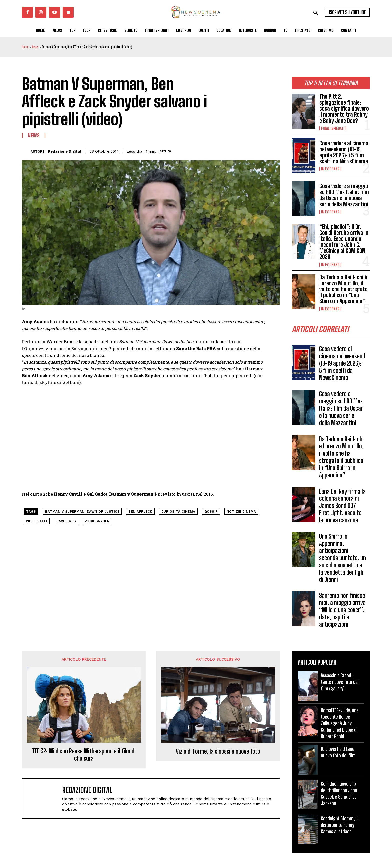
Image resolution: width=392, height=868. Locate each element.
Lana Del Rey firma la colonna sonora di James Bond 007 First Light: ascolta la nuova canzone (342, 506)
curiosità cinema (178, 511)
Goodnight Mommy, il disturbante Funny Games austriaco (340, 825)
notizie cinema (241, 511)
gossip (211, 511)
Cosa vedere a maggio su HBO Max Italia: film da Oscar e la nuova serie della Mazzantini (344, 195)
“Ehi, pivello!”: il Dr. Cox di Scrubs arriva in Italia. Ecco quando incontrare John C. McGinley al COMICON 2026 (344, 242)
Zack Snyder (97, 521)
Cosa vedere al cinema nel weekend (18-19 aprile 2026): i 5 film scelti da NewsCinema (344, 152)
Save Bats (66, 521)
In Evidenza (330, 169)
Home (25, 47)
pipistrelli (37, 521)
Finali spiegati (333, 128)
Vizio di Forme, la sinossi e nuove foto (218, 752)
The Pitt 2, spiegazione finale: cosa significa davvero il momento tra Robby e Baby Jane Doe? (344, 109)
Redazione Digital (65, 151)
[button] (316, 13)
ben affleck (140, 511)
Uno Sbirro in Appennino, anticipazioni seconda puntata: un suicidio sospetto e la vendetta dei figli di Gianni (343, 558)
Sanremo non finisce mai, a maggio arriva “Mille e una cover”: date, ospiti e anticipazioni (342, 610)
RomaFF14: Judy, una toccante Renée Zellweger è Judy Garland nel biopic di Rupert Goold (340, 723)
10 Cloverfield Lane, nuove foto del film (338, 752)
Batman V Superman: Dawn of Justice (82, 511)
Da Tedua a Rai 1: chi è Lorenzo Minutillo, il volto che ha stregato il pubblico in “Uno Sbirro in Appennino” (344, 289)
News (35, 47)
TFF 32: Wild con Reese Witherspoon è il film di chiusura (84, 755)
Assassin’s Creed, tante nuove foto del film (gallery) (340, 682)
